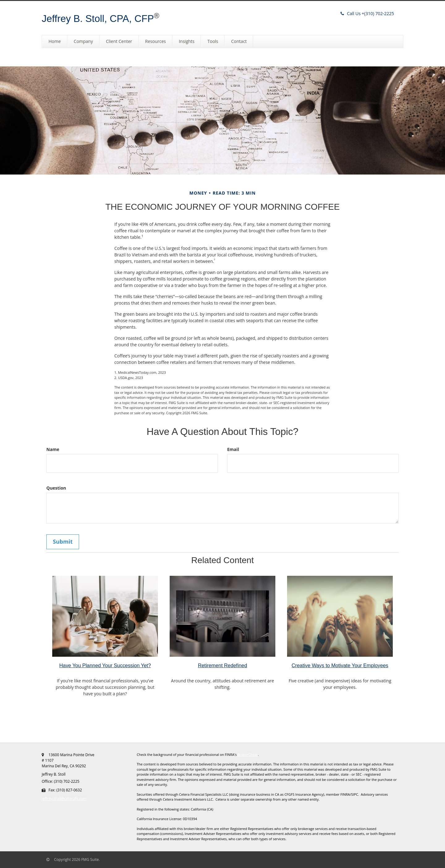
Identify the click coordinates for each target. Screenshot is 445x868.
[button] (83, 41)
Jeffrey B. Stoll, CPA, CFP (98, 19)
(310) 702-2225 (367, 13)
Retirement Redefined (222, 665)
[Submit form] (63, 542)
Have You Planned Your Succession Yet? (105, 665)
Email (233, 449)
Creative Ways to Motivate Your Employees (340, 665)
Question (56, 488)
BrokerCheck (248, 754)
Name (53, 449)
